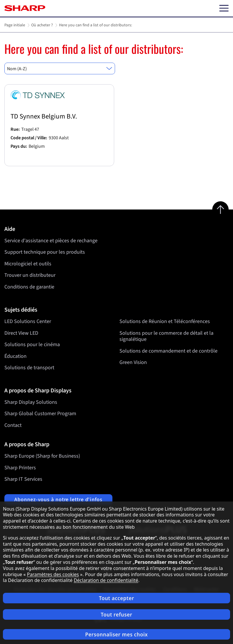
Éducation (15, 356)
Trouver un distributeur (30, 275)
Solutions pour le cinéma (32, 345)
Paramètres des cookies (53, 574)
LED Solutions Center (28, 321)
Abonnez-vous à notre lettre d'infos (58, 500)
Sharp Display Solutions (31, 402)
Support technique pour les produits (45, 252)
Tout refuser (116, 615)
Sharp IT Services (23, 479)
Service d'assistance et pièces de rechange (51, 241)
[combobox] (60, 68)
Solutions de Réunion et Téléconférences (165, 321)
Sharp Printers (20, 468)
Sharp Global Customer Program (40, 414)
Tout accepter (116, 598)
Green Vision (133, 362)
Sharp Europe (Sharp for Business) (42, 456)
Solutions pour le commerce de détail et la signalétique (166, 336)
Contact (13, 425)
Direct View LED (21, 333)
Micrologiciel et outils (28, 264)
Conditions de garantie (29, 287)
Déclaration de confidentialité (106, 580)
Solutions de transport (29, 368)
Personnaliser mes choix (116, 634)
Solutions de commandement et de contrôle (168, 351)
